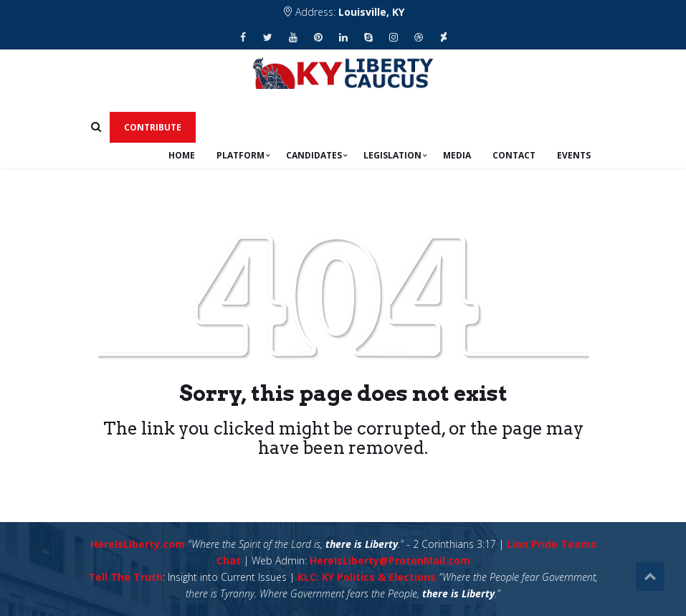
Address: (343, 12)
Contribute (153, 127)
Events (574, 155)
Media (457, 155)
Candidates (314, 155)
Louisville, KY (371, 12)
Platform (240, 155)
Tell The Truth (125, 577)
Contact (514, 155)
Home (182, 155)
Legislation (392, 155)
